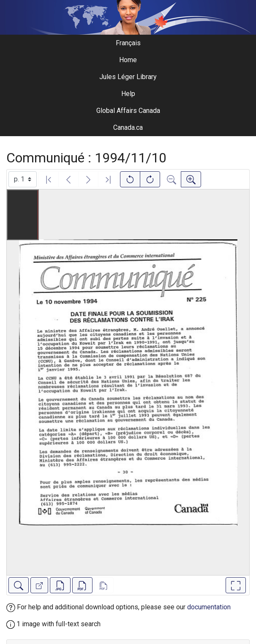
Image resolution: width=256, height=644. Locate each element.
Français (128, 43)
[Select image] (23, 179)
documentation (209, 607)
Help (128, 94)
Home (128, 60)
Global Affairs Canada (128, 111)
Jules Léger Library (128, 77)
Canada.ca (128, 127)
